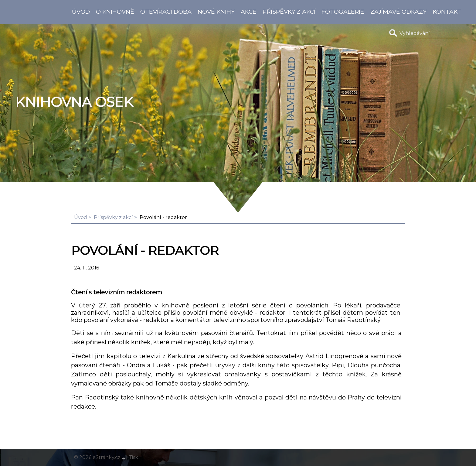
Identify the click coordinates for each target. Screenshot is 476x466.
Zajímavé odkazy (398, 12)
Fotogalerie (343, 12)
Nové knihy (216, 12)
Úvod (81, 12)
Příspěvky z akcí (289, 12)
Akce (249, 12)
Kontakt (447, 12)
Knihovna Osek (74, 102)
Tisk (133, 457)
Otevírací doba (166, 12)
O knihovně (115, 12)
